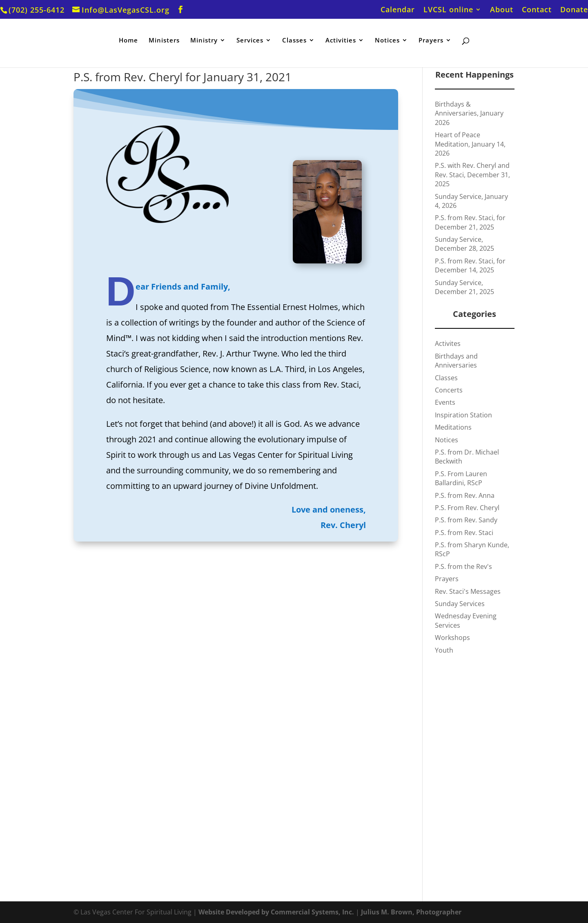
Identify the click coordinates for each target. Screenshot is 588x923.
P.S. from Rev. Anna (465, 495)
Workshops (452, 638)
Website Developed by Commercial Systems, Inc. (276, 912)
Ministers (164, 41)
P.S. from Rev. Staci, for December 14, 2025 (470, 265)
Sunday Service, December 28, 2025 (464, 244)
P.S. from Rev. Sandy (466, 520)
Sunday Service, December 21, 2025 (464, 287)
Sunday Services (460, 604)
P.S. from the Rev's (463, 566)
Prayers (431, 41)
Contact (537, 10)
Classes (294, 41)
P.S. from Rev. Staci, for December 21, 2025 (470, 222)
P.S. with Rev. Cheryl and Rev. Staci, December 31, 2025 (472, 175)
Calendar (398, 10)
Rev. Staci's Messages (468, 591)
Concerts (449, 390)
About (502, 10)
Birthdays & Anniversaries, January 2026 (469, 113)
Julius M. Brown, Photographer (411, 912)
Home (128, 41)
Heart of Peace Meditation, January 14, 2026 (470, 144)
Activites (448, 343)
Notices (387, 41)
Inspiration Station (463, 415)
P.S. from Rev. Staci (464, 533)
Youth (444, 650)
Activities (341, 41)
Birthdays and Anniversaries (456, 361)
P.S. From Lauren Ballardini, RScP (461, 478)
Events (445, 402)
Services (250, 41)
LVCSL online (448, 10)
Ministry (204, 41)
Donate (574, 10)
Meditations (453, 427)
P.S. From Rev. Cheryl (467, 508)
